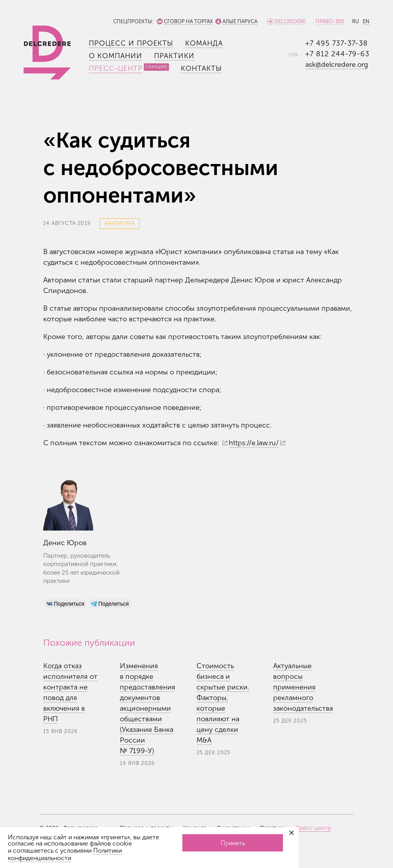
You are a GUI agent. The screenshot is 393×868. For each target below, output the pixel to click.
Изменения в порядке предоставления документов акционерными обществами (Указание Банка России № (148, 708)
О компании (116, 56)
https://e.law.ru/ (254, 443)
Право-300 (330, 21)
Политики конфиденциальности (65, 854)
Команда (204, 43)
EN (366, 21)
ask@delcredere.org (337, 65)
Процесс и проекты (131, 43)
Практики (174, 56)
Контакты (201, 68)
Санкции (156, 67)
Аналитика (119, 223)
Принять (233, 843)
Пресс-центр (116, 68)
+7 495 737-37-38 (337, 43)
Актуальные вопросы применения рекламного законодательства (303, 687)
